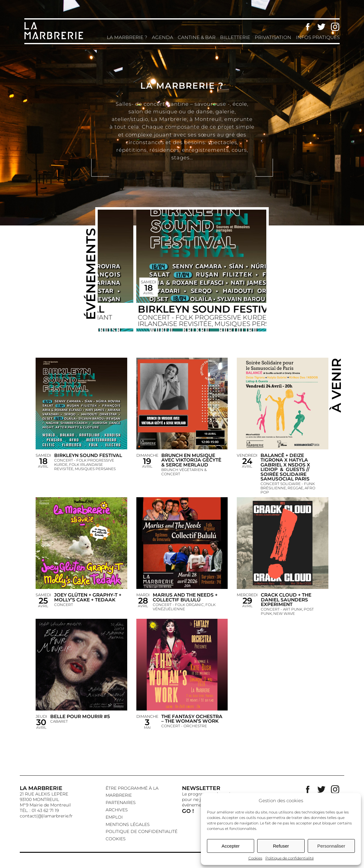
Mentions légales (128, 824)
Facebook (308, 27)
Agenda (163, 37)
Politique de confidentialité (290, 858)
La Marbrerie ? (127, 37)
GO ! (188, 811)
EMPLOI (114, 817)
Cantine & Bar (197, 37)
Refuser (281, 846)
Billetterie (235, 37)
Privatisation (273, 37)
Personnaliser (331, 846)
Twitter (321, 27)
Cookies (255, 858)
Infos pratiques (318, 37)
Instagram (335, 27)
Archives (117, 810)
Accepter (231, 846)
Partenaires (121, 802)
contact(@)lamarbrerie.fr (46, 816)
